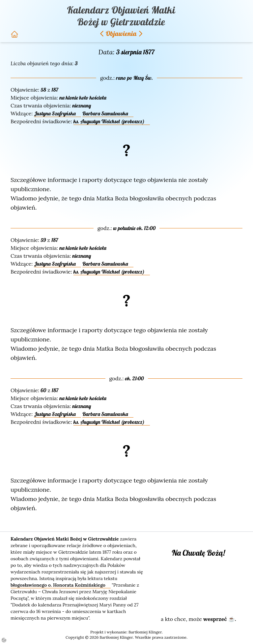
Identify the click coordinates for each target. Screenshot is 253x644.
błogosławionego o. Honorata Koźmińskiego (59, 585)
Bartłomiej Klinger (145, 632)
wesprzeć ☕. (220, 619)
